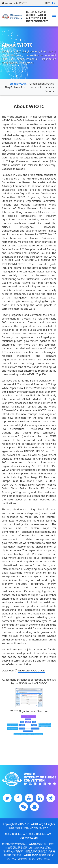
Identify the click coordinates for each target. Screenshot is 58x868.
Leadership (36, 87)
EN (54, 3)
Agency (50, 87)
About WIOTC (18, 84)
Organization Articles (42, 84)
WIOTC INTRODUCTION (31, 671)
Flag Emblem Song (16, 87)
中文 (48, 3)
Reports (49, 91)
